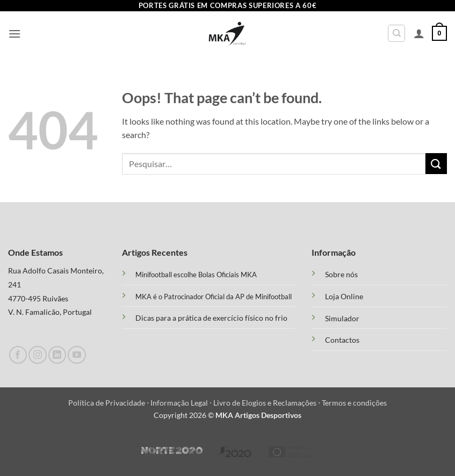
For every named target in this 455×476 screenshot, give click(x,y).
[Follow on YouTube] (77, 355)
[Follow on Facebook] (18, 355)
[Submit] (436, 164)
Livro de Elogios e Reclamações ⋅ (268, 403)
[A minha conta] (419, 33)
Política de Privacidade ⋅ (109, 403)
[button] (15, 34)
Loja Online (344, 297)
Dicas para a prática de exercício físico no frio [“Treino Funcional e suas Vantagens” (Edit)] (211, 318)
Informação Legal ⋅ (182, 403)
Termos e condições (354, 403)
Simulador (342, 319)
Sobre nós (341, 275)
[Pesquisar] (396, 33)
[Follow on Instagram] (37, 355)
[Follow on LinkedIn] (57, 355)
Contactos (342, 340)
